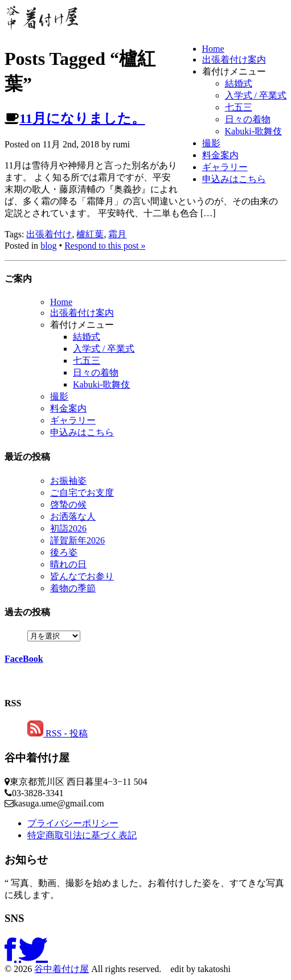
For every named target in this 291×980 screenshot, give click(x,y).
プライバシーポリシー (73, 823)
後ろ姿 (64, 552)
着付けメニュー (234, 71)
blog (48, 246)
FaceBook (24, 659)
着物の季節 (73, 588)
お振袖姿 (68, 481)
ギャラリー (225, 167)
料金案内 (220, 155)
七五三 (239, 107)
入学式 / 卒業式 (256, 95)
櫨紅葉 (90, 234)
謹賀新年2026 (77, 540)
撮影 (211, 143)
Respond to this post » (105, 246)
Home (213, 49)
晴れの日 (68, 564)
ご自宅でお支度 (82, 493)
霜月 (117, 234)
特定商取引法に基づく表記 (82, 835)
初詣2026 (68, 528)
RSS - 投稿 (58, 733)
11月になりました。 (82, 118)
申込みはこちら (234, 179)
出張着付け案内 (234, 59)
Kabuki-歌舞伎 (253, 131)
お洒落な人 (73, 516)
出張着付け (49, 234)
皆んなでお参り (82, 576)
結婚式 (239, 83)
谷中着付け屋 (62, 969)
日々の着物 (248, 119)
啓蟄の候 (68, 505)
